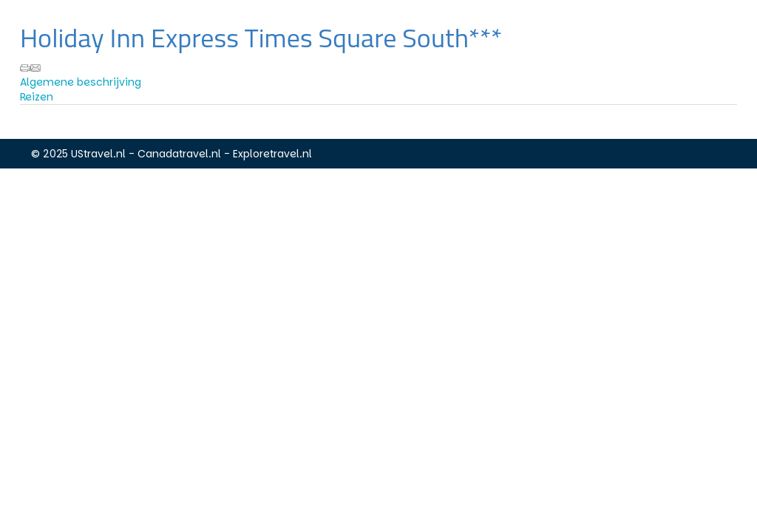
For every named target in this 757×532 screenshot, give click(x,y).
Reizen (37, 97)
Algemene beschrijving (81, 82)
